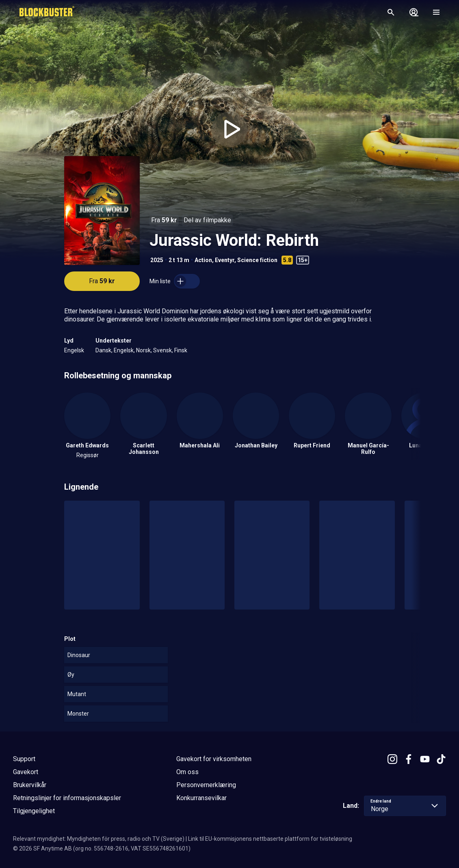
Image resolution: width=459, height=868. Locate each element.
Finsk (181, 350)
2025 (157, 260)
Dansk (103, 350)
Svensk (162, 350)
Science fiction (257, 260)
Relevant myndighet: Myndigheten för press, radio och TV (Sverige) (99, 839)
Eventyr (225, 260)
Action (203, 260)
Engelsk (74, 350)
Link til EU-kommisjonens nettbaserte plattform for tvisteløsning (270, 839)
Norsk (143, 350)
